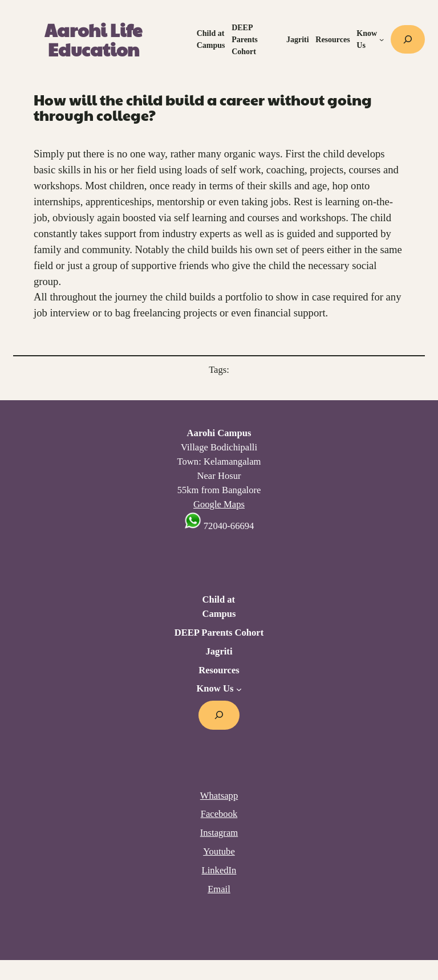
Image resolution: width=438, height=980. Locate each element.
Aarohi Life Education (93, 39)
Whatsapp (219, 796)
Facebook (219, 814)
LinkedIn (219, 870)
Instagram (219, 833)
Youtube (219, 851)
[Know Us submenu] (382, 39)
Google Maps (219, 504)
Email (219, 889)
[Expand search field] (408, 39)
